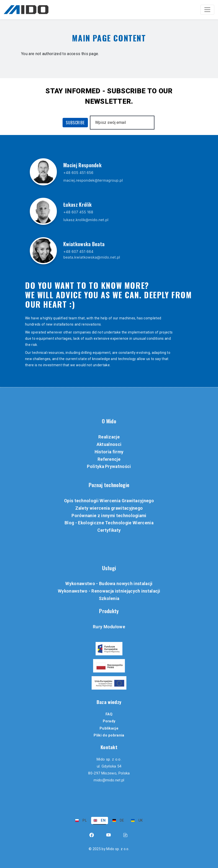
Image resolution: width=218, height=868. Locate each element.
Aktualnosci (109, 444)
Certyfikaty (109, 530)
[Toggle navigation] (207, 10)
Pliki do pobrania (109, 735)
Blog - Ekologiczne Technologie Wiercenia (109, 523)
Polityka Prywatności (109, 467)
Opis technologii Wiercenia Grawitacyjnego (109, 501)
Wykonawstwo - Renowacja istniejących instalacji (109, 591)
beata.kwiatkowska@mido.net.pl (92, 257)
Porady (109, 721)
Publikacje (109, 728)
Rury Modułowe (109, 627)
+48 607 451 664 (78, 251)
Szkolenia (109, 599)
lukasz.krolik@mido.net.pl (86, 220)
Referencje (109, 459)
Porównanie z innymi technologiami (109, 516)
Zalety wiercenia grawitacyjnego (109, 508)
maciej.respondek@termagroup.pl (93, 180)
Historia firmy (109, 452)
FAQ (109, 714)
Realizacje (109, 437)
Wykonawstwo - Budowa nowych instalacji (109, 584)
